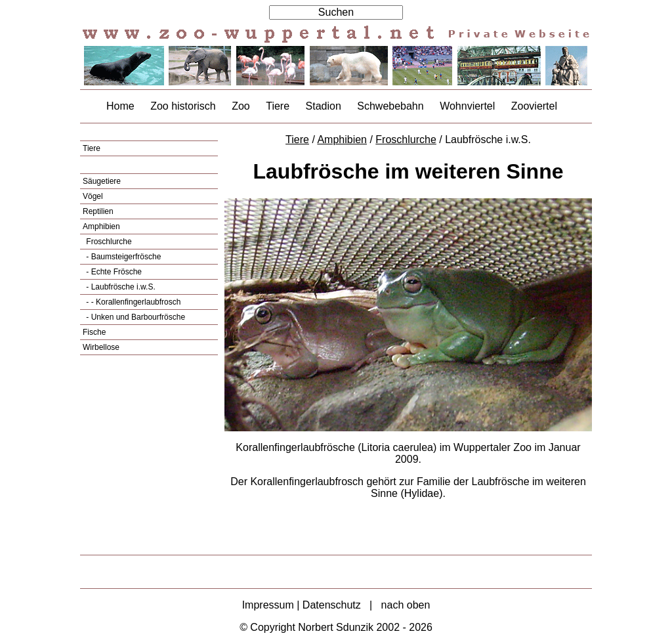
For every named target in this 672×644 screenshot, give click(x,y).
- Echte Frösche (113, 272)
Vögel (93, 196)
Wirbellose (101, 347)
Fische (94, 332)
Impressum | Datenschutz (302, 605)
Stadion (324, 106)
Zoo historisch (183, 106)
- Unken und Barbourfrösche (135, 317)
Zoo (241, 106)
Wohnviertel (467, 106)
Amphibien (101, 226)
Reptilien (98, 211)
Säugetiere (102, 181)
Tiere (278, 106)
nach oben (406, 605)
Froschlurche (108, 242)
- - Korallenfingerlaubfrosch (132, 302)
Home (120, 106)
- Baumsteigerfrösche (122, 257)
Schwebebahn (390, 106)
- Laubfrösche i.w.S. (120, 287)
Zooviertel (534, 106)
